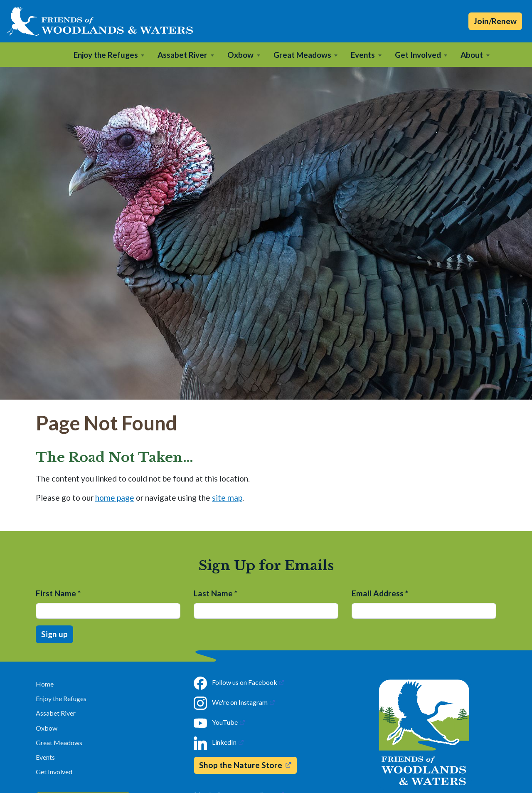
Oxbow (47, 728)
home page (115, 498)
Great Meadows (59, 742)
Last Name (216, 593)
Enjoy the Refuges (61, 698)
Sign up (54, 634)
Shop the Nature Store (241, 765)
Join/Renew (495, 21)
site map (227, 498)
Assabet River (56, 713)
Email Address (380, 593)
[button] (109, 55)
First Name (58, 593)
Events (45, 757)
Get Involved (54, 772)
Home (45, 684)
